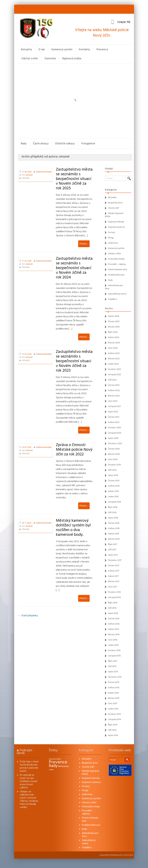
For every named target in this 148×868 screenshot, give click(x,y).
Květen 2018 (114, 528)
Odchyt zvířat (30, 58)
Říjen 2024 (113, 332)
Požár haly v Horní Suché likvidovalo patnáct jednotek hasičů (29, 766)
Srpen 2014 (113, 735)
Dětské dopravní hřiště (90, 772)
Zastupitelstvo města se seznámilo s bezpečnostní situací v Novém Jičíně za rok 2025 (74, 179)
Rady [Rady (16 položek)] (53, 766)
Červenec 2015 (115, 677)
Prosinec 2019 (114, 465)
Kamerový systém (62, 49)
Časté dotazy (41, 143)
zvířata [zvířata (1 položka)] (51, 770)
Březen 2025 (114, 327)
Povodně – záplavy (117, 264)
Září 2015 (112, 666)
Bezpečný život (115, 203)
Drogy (111, 238)
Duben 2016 (113, 629)
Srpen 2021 (113, 412)
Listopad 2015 (114, 656)
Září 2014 (112, 730)
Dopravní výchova (116, 227)
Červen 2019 (114, 481)
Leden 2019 (113, 497)
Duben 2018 (113, 534)
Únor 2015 (113, 704)
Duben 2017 (113, 576)
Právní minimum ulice (118, 270)
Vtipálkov (113, 299)
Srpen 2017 (113, 555)
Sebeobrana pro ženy (90, 835)
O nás (42, 49)
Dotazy (112, 232)
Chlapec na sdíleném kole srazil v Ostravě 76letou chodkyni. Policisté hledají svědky (29, 799)
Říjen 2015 (113, 661)
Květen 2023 (114, 353)
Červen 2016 (114, 619)
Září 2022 (112, 380)
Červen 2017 (114, 566)
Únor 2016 (113, 640)
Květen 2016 (114, 624)
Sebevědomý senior (117, 294)
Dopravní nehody (116, 222)
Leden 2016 (113, 645)
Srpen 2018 (113, 518)
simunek (64, 157)
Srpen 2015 (113, 672)
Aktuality (26, 49)
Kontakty (84, 49)
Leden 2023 (113, 364)
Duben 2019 (113, 491)
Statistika (50, 58)
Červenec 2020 (115, 444)
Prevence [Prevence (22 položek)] (58, 762)
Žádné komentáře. (44, 172)
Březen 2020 (114, 454)
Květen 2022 (114, 390)
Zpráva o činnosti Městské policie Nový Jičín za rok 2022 (74, 449)
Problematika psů (116, 275)
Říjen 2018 (113, 507)
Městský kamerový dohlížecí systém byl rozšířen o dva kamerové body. (73, 527)
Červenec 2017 (115, 560)
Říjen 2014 (113, 725)
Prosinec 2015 (114, 650)
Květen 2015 (114, 688)
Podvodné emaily (116, 259)
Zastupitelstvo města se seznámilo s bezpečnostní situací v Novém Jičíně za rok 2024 (74, 268)
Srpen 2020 (113, 438)
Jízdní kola (113, 243)
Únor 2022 (113, 401)
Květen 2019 (114, 486)
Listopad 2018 (114, 502)
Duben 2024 (114, 337)
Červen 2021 (114, 417)
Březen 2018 (114, 539)
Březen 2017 (114, 581)
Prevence (102, 49)
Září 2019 (112, 470)
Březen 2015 (114, 698)
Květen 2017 (114, 571)
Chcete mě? (114, 208)
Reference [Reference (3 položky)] (63, 766)
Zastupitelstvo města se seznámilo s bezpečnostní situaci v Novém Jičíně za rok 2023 (74, 361)
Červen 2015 (114, 682)
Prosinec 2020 (115, 428)
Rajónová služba (72, 58)
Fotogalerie (88, 143)
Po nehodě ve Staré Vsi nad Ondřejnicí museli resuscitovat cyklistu (28, 781)
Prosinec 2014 (114, 714)
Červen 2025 (114, 321)
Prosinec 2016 (114, 592)
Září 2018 (112, 512)
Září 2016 (112, 608)
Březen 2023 (114, 359)
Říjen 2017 (113, 544)
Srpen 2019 (113, 475)
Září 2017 (112, 550)
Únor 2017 (113, 587)
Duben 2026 (114, 316)
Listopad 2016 (114, 597)
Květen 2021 (114, 422)
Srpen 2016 (113, 613)
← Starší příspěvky (28, 615)
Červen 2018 (114, 523)
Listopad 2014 (114, 719)
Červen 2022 (114, 385)
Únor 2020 (113, 459)
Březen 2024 (114, 343)
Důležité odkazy (65, 143)
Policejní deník (24, 752)
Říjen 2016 (113, 603)
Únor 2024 (113, 348)
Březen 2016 (114, 635)
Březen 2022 (114, 396)
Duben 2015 (113, 693)
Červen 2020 (114, 449)
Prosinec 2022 (114, 369)
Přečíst (84, 244)
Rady (24, 143)
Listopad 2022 (115, 375)
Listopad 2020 (115, 433)
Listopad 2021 (114, 406)
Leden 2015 (113, 709)
